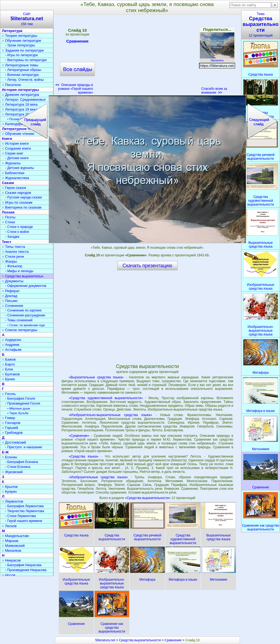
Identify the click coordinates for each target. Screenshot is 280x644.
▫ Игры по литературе (21, 55)
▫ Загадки (12, 237)
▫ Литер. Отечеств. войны (24, 80)
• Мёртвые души (19, 408)
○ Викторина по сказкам (22, 207)
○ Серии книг (13, 153)
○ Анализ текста (15, 252)
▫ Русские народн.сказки (24, 197)
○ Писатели (11, 85)
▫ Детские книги (17, 158)
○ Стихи (8, 222)
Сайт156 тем (27, 19)
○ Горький (10, 428)
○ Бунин (8, 379)
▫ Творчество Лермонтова (25, 511)
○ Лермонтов (13, 501)
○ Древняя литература (20, 95)
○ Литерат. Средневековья (24, 100)
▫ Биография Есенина (22, 462)
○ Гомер (8, 418)
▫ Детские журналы (20, 168)
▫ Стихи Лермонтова (21, 516)
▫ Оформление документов (26, 286)
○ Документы (13, 281)
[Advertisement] (147, 56)
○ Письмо (10, 301)
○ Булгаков (11, 374)
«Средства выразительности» (148, 498)
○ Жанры (9, 261)
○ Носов (9, 575)
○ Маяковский (13, 546)
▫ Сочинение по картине (23, 310)
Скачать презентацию (147, 266)
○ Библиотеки (13, 173)
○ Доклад (10, 296)
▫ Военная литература (22, 75)
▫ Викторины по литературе (26, 60)
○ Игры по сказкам (17, 202)
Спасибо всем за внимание (214, 91)
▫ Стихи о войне (17, 232)
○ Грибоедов (12, 433)
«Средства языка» (84, 456)
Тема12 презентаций (261, 25)
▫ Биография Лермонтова (24, 506)
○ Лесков (9, 526)
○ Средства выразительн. (23, 276)
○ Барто (8, 364)
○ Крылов (10, 487)
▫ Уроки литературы (20, 45)
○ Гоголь (9, 394)
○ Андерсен (11, 340)
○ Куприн (9, 492)
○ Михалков (12, 550)
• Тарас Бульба (18, 413)
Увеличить (217, 59)
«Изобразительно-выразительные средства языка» (111, 415)
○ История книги (15, 143)
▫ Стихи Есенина (18, 467)
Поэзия (8, 212)
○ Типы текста (14, 247)
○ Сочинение (13, 306)
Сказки (8, 183)
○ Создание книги (16, 148)
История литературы (21, 90)
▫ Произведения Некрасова (26, 570)
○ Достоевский (14, 442)
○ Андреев (11, 345)
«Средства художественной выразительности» (106, 398)
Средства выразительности (140, 640)
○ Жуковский (12, 472)
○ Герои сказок (14, 188)
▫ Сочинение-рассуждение (25, 315)
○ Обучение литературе (22, 41)
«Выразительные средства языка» (96, 377)
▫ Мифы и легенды (19, 271)
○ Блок (8, 369)
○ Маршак (10, 541)
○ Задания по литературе (23, 50)
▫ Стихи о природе (19, 227)
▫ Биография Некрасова (23, 565)
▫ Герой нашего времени (24, 521)
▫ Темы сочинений (19, 320)
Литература (12, 31)
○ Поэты (9, 217)
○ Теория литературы (20, 36)
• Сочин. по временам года (26, 325)
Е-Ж (5, 452)
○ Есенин (9, 457)
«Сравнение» (79, 436)
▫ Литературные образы (23, 70)
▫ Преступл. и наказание (24, 447)
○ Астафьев (12, 350)
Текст (7, 242)
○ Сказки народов (17, 193)
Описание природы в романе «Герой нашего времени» (74, 89)
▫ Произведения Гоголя (23, 403)
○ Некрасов (11, 560)
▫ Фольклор (14, 266)
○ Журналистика (15, 178)
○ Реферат (11, 291)
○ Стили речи (13, 256)
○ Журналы (11, 163)
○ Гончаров (11, 423)
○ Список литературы (20, 330)
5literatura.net (105, 640)
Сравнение (77, 42)
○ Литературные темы (20, 65)
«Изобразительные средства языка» (98, 477)
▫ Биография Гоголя (20, 399)
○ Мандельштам (15, 536)
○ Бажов (9, 359)
